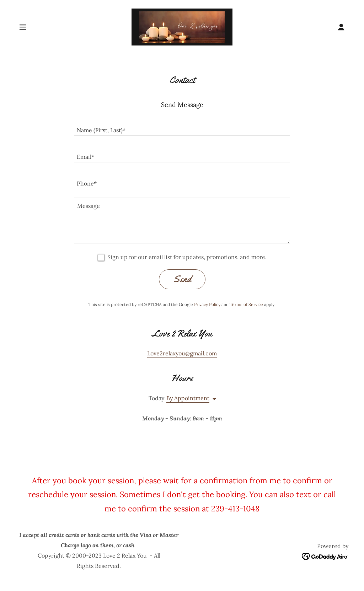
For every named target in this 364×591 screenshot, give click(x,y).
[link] (182, 26)
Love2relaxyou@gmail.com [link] (182, 353)
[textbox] (182, 127)
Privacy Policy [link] (207, 304)
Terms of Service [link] (246, 304)
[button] (23, 27)
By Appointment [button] (188, 398)
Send (182, 279)
